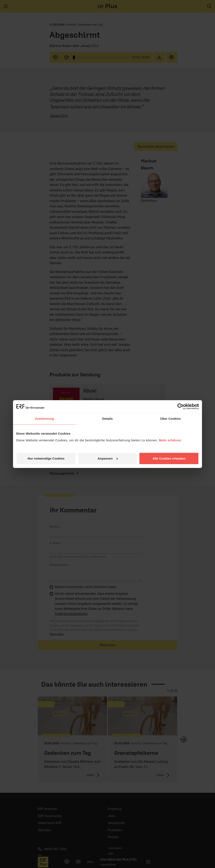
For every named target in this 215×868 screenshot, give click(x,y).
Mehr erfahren (170, 440)
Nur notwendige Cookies (46, 458)
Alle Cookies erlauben (169, 458)
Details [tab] (107, 419)
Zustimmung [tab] (45, 419)
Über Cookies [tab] (170, 419)
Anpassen (108, 458)
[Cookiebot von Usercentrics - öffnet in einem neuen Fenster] (180, 407)
